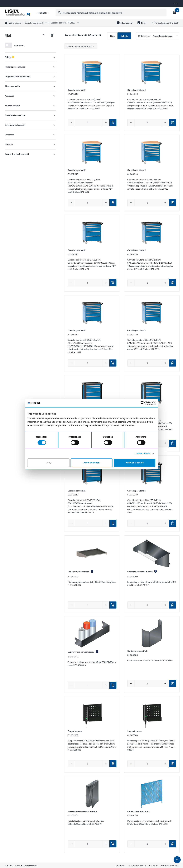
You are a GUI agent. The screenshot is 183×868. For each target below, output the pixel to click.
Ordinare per (144, 36)
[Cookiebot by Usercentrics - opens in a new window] (143, 403)
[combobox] (111, 13)
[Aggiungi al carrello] (113, 122)
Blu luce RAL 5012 (79, 46)
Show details (143, 453)
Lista (112, 36)
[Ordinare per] (158, 36)
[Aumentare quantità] (106, 122)
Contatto (153, 865)
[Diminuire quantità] (71, 122)
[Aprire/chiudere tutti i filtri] (43, 35)
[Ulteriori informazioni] (124, 23)
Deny (49, 463)
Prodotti (43, 13)
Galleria (124, 36)
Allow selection (91, 463)
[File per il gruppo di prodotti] (141, 23)
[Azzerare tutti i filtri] (52, 35)
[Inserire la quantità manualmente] (89, 122)
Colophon (120, 865)
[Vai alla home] (17, 13)
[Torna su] (177, 860)
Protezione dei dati (137, 865)
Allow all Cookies (134, 463)
